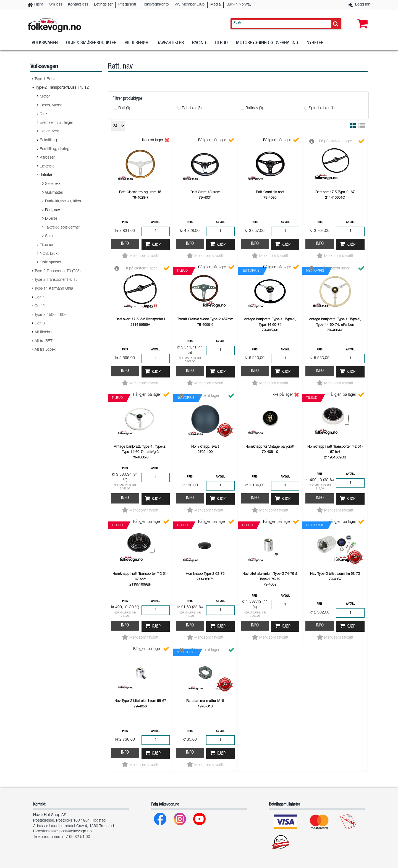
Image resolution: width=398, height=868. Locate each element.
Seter (49, 236)
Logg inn (363, 5)
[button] (361, 19)
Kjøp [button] (156, 245)
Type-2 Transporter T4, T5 (56, 280)
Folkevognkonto (155, 5)
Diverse (51, 219)
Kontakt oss (78, 5)
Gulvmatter (54, 193)
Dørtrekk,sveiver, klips (63, 201)
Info (125, 244)
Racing (199, 44)
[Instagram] (180, 820)
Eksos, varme (51, 106)
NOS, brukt (49, 254)
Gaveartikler (170, 44)
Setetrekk (53, 184)
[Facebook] (160, 820)
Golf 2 (40, 306)
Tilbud (221, 44)
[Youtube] (200, 820)
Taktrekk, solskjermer (62, 228)
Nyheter (315, 44)
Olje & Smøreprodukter (91, 44)
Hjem (39, 5)
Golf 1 (40, 298)
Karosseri (48, 158)
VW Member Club (190, 5)
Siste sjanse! (50, 263)
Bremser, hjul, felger (56, 123)
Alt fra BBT (44, 341)
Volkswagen (45, 44)
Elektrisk (47, 167)
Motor (45, 97)
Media (215, 5)
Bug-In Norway (239, 5)
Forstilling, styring (55, 149)
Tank (44, 114)
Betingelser (103, 5)
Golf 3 (40, 324)
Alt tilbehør (44, 332)
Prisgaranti (127, 5)
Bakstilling (48, 140)
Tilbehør (47, 245)
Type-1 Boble (45, 79)
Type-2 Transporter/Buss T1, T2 (62, 88)
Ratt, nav (52, 210)
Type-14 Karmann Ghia (54, 289)
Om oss (56, 5)
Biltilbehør (136, 44)
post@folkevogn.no (76, 832)
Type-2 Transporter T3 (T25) (57, 271)
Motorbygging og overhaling (267, 44)
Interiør (47, 175)
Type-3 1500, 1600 (51, 315)
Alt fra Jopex (45, 350)
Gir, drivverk (49, 132)
